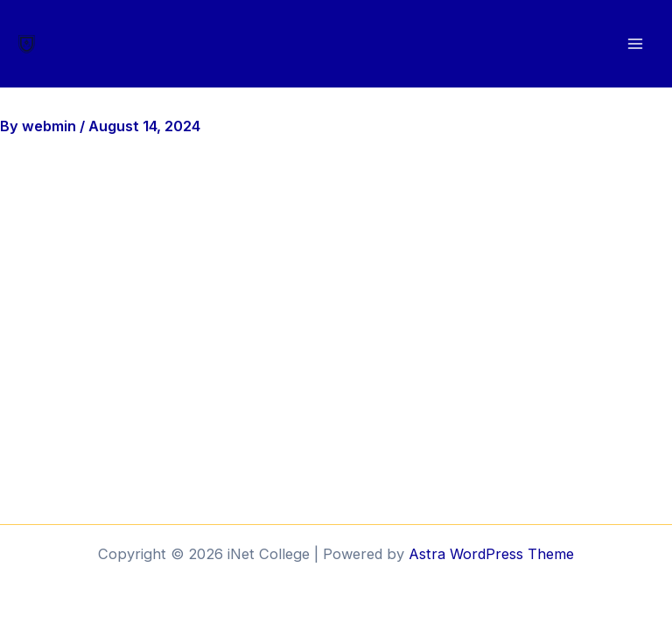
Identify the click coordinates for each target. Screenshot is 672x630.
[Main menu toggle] (635, 44)
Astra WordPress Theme (491, 554)
